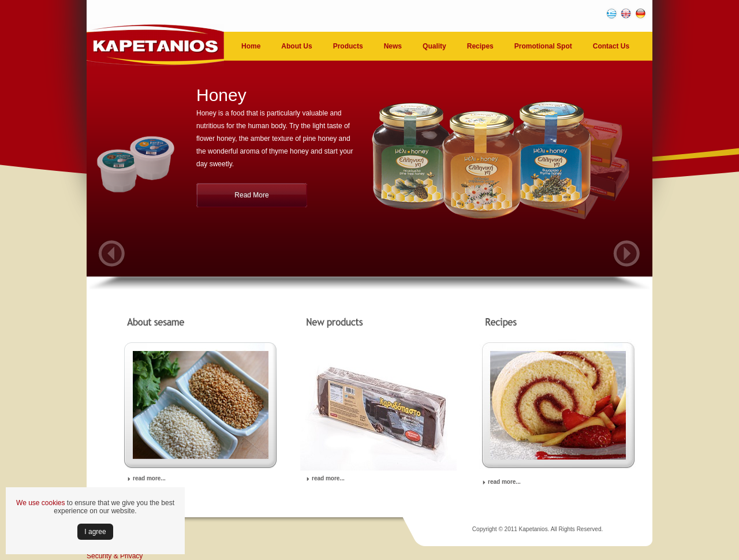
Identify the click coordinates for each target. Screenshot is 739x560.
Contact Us (611, 46)
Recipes (480, 46)
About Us (296, 46)
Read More (251, 195)
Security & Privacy (115, 556)
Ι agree (95, 532)
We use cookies (41, 503)
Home (251, 46)
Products (348, 46)
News (393, 46)
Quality (434, 46)
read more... (149, 478)
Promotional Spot (543, 46)
